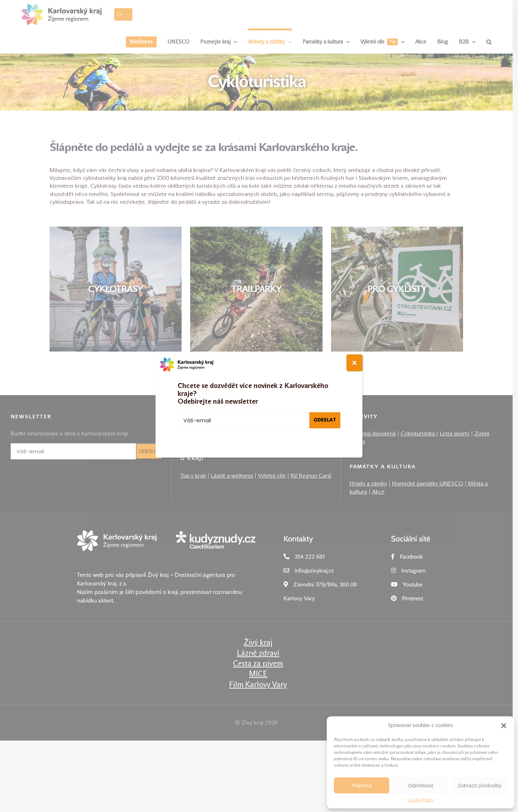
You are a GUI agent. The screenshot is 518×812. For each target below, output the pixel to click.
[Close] (354, 363)
